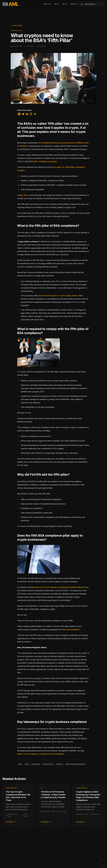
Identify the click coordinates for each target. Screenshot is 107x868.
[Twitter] (23, 114)
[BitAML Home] (11, 4)
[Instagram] (31, 114)
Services (47, 4)
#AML (20, 764)
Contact (74, 4)
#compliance (36, 764)
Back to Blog (16, 25)
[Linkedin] (27, 114)
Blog (65, 4)
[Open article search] (92, 4)
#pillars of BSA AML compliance (76, 764)
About (57, 4)
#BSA (27, 764)
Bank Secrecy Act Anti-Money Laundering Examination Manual (57, 587)
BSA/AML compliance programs (43, 161)
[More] (35, 114)
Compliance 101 (16, 31)
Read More (11, 822)
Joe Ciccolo (30, 46)
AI (42, 788)
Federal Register (73, 630)
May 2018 (23, 195)
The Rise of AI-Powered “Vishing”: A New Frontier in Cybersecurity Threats (53, 795)
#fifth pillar (60, 764)
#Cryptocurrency (48, 764)
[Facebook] (19, 114)
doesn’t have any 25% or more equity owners (58, 296)
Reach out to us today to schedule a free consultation (41, 754)
